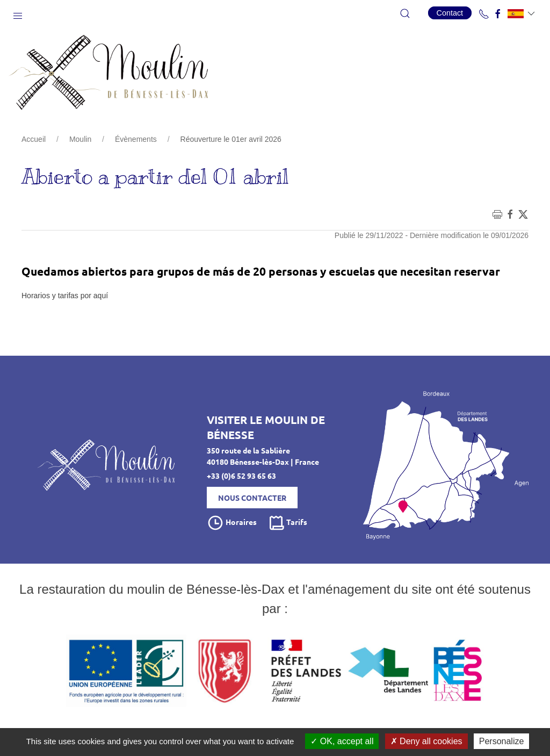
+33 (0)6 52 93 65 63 (241, 476)
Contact (450, 13)
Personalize (502, 741)
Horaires (232, 523)
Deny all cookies (426, 741)
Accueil (34, 139)
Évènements (136, 139)
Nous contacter (252, 498)
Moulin (80, 139)
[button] (18, 13)
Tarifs (287, 523)
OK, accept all (342, 741)
